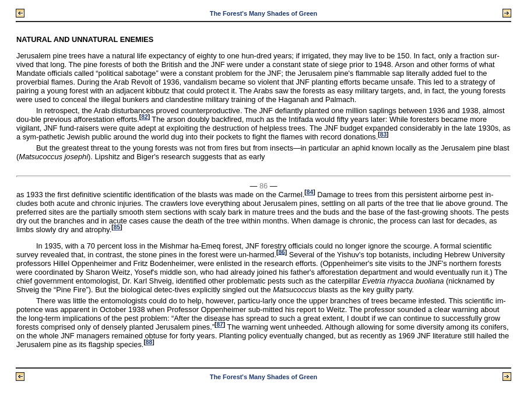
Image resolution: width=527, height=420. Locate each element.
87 (219, 325)
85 (117, 227)
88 (149, 342)
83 (383, 134)
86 (281, 252)
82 (144, 117)
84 (310, 192)
